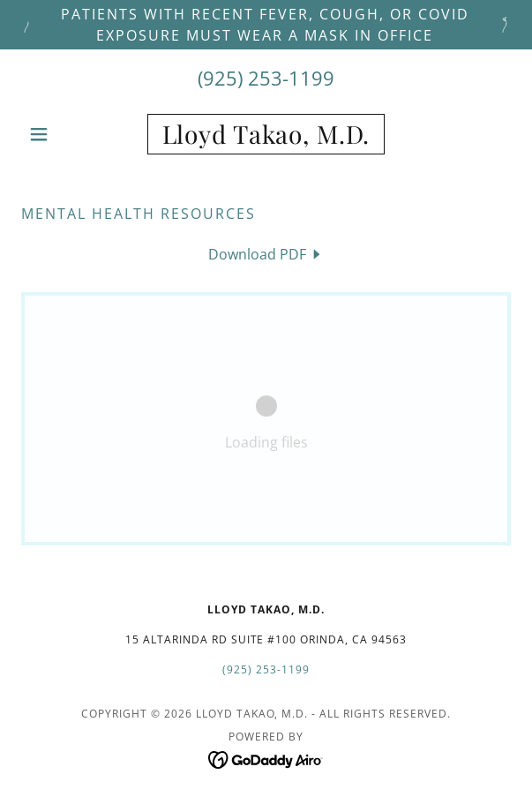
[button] (58, 134)
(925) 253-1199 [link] (266, 78)
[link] (266, 134)
